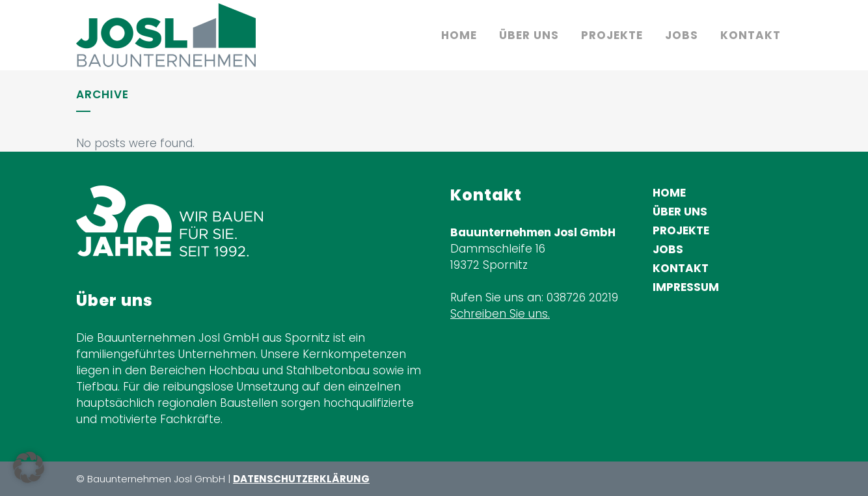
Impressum (686, 287)
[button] (29, 467)
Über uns (680, 212)
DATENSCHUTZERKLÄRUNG (301, 479)
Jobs (668, 249)
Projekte (681, 230)
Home (669, 193)
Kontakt (681, 268)
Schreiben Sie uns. (500, 314)
